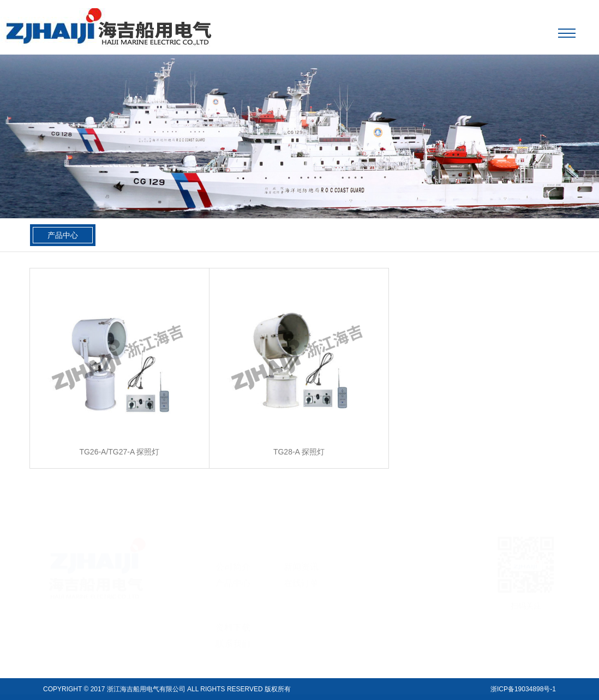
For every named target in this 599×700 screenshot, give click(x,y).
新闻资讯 (301, 558)
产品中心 (63, 235)
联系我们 (233, 635)
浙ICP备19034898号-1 (523, 689)
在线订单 (301, 575)
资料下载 (233, 619)
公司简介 (233, 558)
